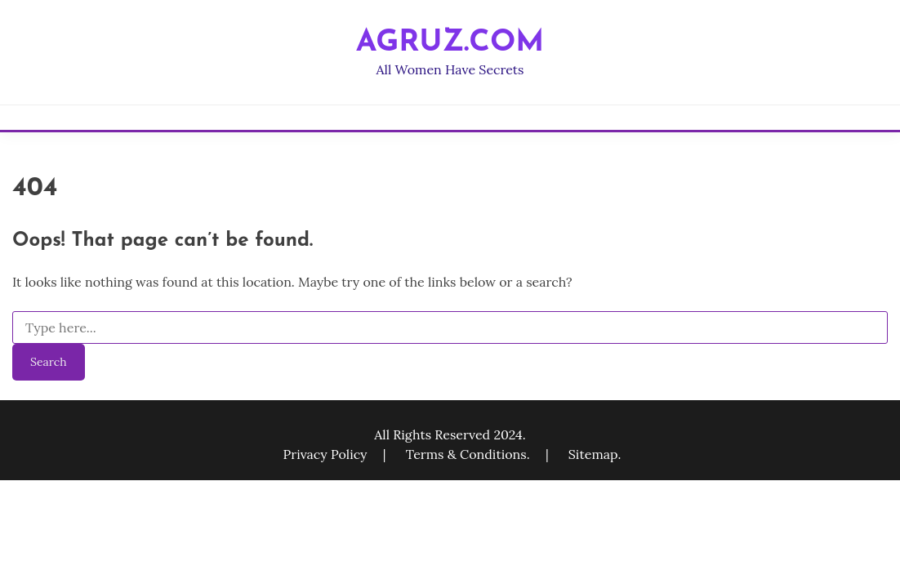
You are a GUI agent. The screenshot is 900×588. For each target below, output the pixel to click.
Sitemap (593, 454)
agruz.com (450, 43)
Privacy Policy (327, 454)
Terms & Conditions (466, 454)
